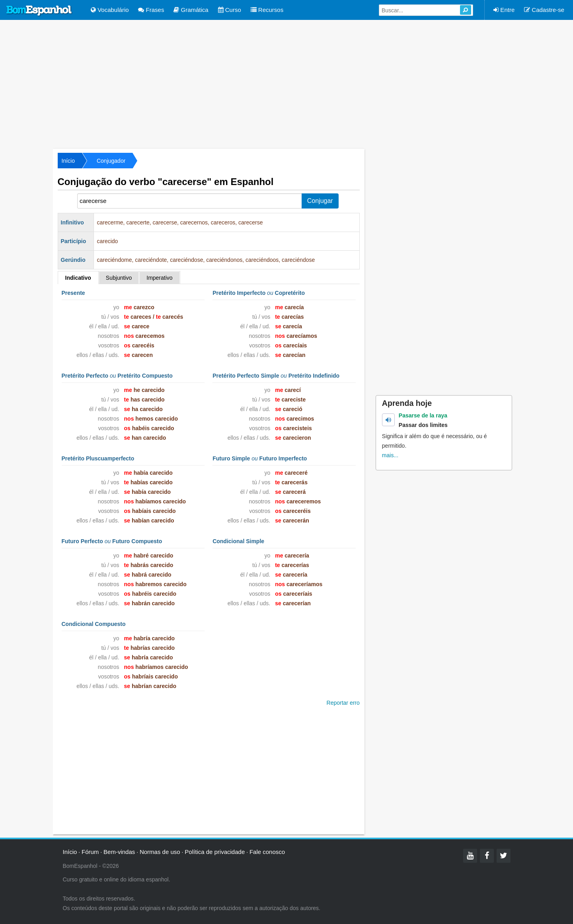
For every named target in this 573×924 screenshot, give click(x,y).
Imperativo (159, 278)
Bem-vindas (119, 852)
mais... (390, 455)
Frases (151, 10)
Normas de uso (160, 852)
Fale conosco (267, 852)
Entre (504, 10)
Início (68, 161)
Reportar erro (343, 703)
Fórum (90, 852)
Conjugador (111, 161)
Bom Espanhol (39, 11)
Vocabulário (110, 10)
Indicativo (78, 278)
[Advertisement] (286, 84)
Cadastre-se (544, 10)
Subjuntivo (119, 278)
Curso (230, 10)
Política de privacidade (215, 852)
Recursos (267, 10)
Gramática (191, 10)
